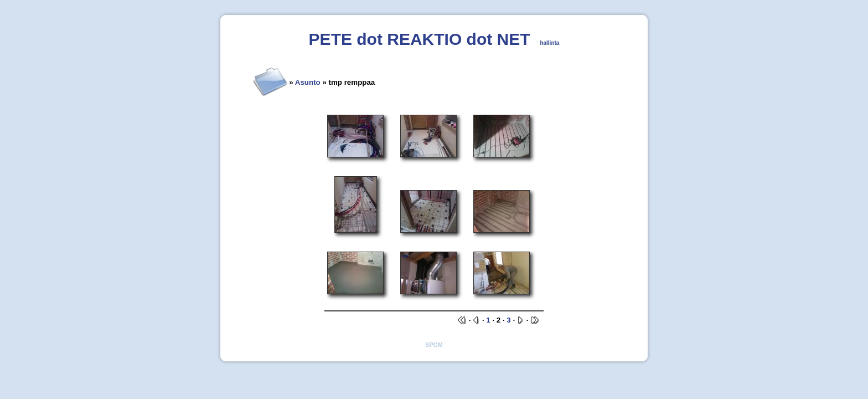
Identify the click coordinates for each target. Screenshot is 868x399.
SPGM (434, 345)
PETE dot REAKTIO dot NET (420, 39)
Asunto (308, 82)
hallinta (549, 43)
